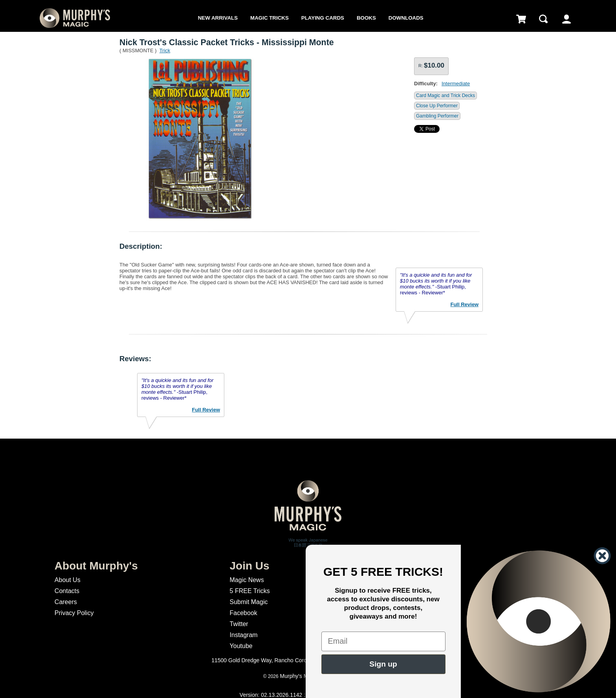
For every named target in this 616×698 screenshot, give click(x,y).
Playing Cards (323, 18)
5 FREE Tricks (250, 591)
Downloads (406, 18)
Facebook (244, 613)
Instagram (244, 635)
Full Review (464, 304)
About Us (68, 580)
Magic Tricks (269, 18)
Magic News (247, 580)
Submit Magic (249, 602)
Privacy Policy (74, 613)
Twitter (239, 624)
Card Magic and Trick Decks (445, 96)
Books (366, 18)
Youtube (241, 646)
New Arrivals (218, 18)
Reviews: (135, 359)
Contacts (67, 591)
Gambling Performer (437, 116)
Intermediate (456, 84)
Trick (165, 51)
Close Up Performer (437, 106)
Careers (66, 602)
